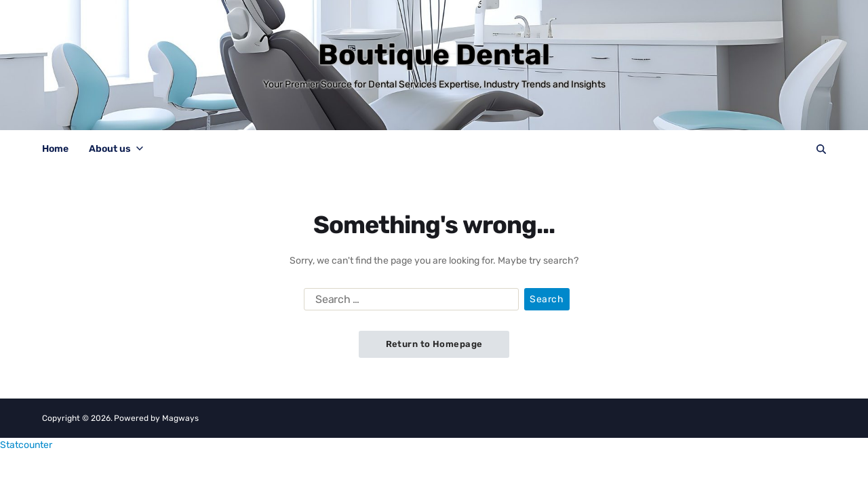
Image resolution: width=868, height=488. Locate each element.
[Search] (821, 149)
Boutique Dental (434, 55)
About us (116, 149)
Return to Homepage (434, 344)
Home (55, 149)
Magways (180, 418)
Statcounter (26, 445)
